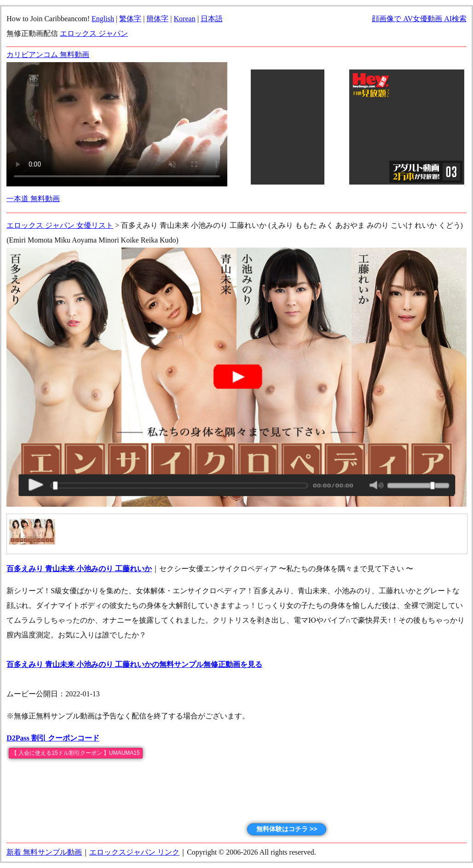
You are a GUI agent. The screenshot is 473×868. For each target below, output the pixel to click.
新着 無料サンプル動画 (44, 852)
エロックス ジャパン (94, 33)
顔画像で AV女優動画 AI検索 (419, 19)
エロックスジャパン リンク (134, 852)
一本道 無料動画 (33, 199)
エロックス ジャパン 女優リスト (60, 225)
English (103, 19)
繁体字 (130, 19)
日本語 (212, 19)
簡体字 (157, 19)
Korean (185, 19)
